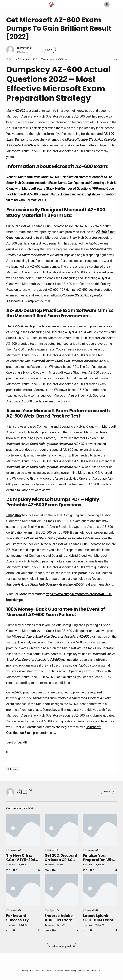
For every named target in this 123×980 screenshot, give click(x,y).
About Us (39, 970)
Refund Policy (71, 970)
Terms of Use (84, 970)
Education (13, 769)
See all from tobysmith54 (61, 946)
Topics (48, 970)
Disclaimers (58, 970)
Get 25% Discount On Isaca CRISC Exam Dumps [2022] (61, 862)
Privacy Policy (28, 970)
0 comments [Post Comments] (48, 59)
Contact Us (96, 970)
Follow (49, 50)
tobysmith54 (25, 48)
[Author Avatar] (107, 4)
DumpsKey (14, 515)
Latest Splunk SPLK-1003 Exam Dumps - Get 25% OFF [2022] (99, 922)
